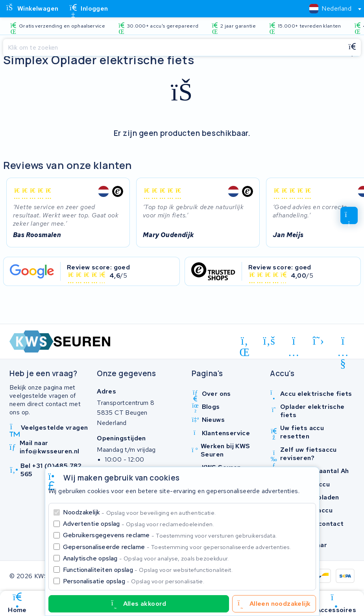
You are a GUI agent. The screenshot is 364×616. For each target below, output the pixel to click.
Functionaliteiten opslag (148, 570)
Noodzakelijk (140, 512)
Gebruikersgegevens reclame (170, 535)
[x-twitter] (319, 341)
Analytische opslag (146, 558)
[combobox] (332, 9)
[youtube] (343, 342)
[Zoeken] (173, 48)
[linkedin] (245, 342)
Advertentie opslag (139, 524)
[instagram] (294, 342)
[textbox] (330, 8)
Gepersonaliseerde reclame (177, 547)
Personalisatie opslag (134, 581)
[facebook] (269, 341)
